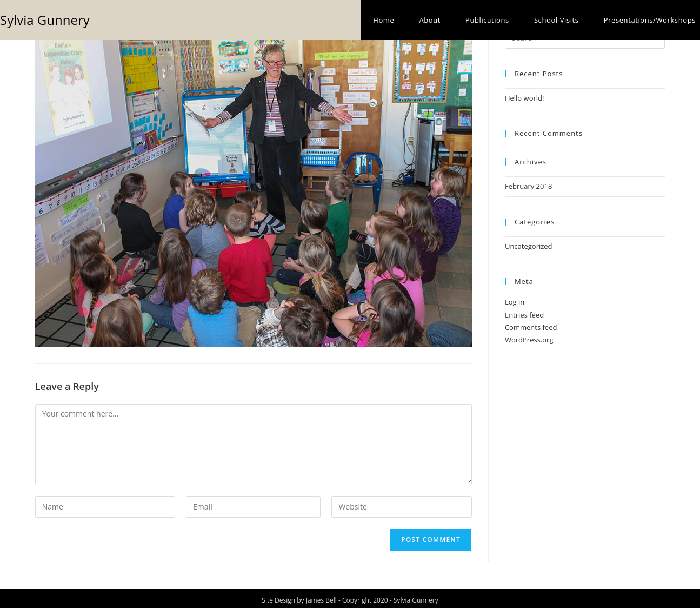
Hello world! (525, 98)
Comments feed (531, 327)
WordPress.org (529, 340)
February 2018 (528, 186)
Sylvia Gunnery (45, 20)
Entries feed (524, 315)
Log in (515, 302)
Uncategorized (529, 246)
